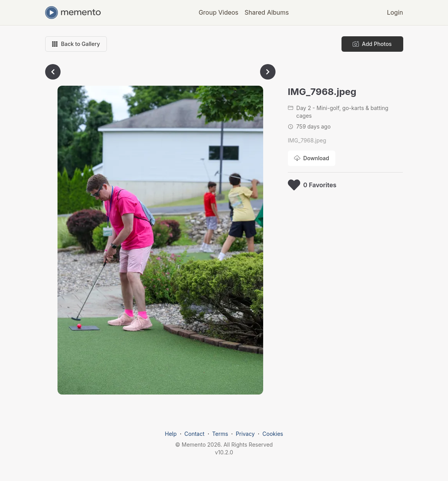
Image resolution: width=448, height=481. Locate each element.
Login (395, 12)
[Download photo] (312, 158)
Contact (194, 434)
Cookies (273, 434)
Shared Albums (267, 12)
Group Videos (219, 12)
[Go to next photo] (268, 72)
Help (171, 434)
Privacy (245, 434)
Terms (220, 434)
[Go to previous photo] (53, 72)
